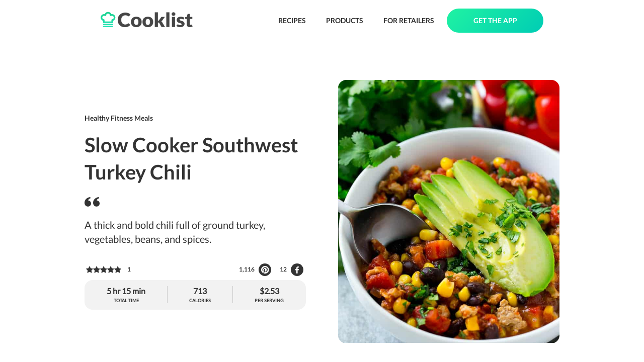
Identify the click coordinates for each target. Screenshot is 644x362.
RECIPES (292, 20)
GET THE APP (495, 20)
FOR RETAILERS (409, 20)
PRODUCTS (345, 20)
